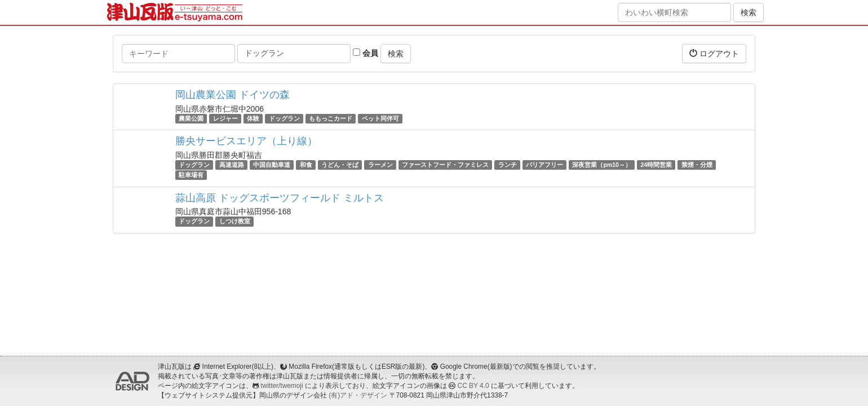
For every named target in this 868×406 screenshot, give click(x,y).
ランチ (508, 165)
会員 (366, 53)
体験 (253, 118)
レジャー (225, 118)
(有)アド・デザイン (358, 395)
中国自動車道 (272, 165)
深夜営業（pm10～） (601, 165)
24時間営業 (656, 165)
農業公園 (191, 118)
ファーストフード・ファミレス (445, 165)
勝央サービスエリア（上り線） (246, 141)
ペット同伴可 (380, 118)
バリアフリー (544, 165)
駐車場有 (191, 175)
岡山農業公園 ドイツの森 (232, 95)
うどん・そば (340, 165)
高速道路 (232, 165)
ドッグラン (284, 118)
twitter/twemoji (282, 386)
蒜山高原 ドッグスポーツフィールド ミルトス (280, 198)
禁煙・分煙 (697, 165)
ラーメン (380, 165)
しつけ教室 (235, 222)
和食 (306, 165)
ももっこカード (331, 118)
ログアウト (714, 53)
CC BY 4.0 (473, 386)
